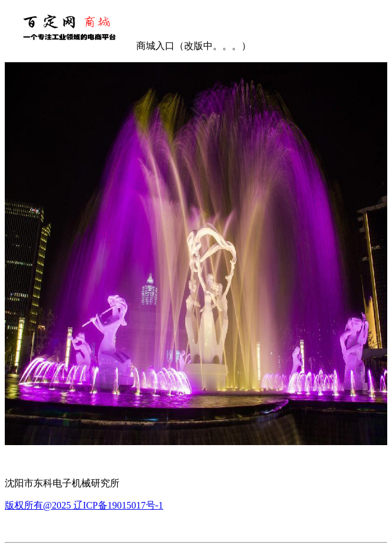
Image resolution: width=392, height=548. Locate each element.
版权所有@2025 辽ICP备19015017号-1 (84, 505)
